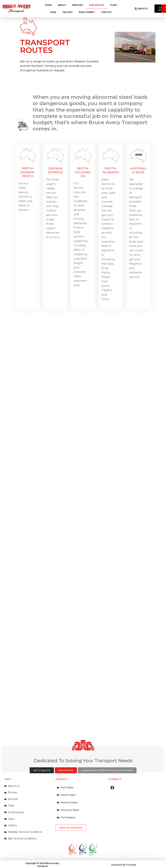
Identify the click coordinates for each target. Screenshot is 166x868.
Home (48, 5)
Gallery (67, 12)
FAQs (53, 12)
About (62, 5)
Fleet (114, 5)
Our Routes (97, 5)
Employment (87, 12)
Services (78, 5)
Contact (107, 12)
